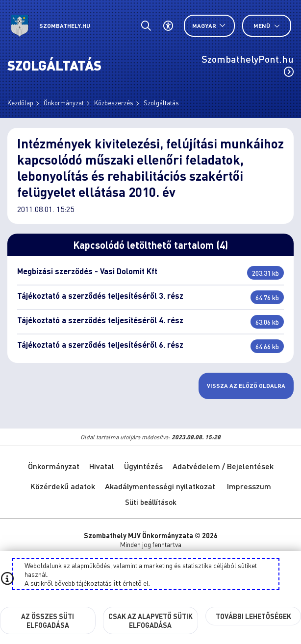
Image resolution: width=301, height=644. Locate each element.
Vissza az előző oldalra (246, 386)
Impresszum (249, 486)
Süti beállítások (151, 502)
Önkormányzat (64, 103)
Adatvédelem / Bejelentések (223, 466)
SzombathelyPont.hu (248, 65)
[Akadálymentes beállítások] (168, 26)
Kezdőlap (20, 103)
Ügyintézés (143, 466)
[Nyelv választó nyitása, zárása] (209, 26)
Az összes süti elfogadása (48, 620)
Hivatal (102, 466)
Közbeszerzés (114, 103)
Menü (267, 26)
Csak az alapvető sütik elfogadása (150, 620)
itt (117, 583)
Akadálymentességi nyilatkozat (160, 486)
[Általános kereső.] (146, 26)
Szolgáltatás (161, 103)
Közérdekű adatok (63, 486)
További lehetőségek (253, 616)
